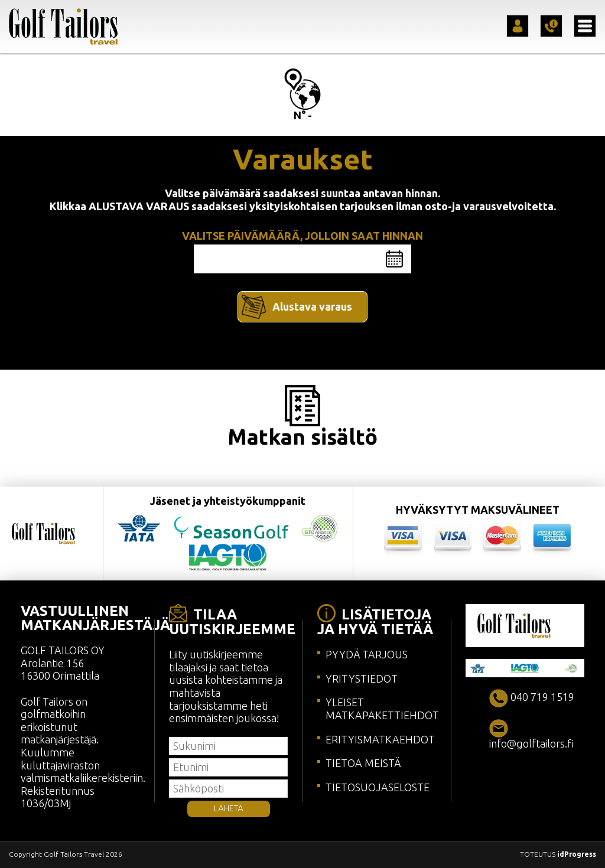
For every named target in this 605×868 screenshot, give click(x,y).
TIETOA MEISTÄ (363, 763)
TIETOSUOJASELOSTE (378, 787)
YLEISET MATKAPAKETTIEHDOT (382, 709)
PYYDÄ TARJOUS (367, 654)
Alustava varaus (312, 306)
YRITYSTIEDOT (362, 678)
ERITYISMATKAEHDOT (380, 739)
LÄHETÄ (229, 808)
